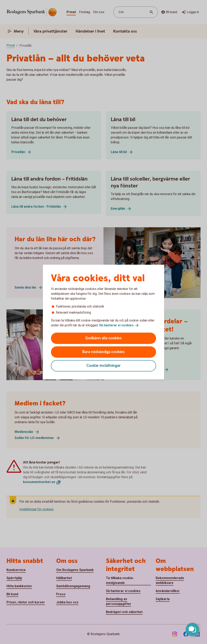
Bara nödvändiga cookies (103, 352)
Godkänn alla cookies (103, 338)
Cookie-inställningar (104, 366)
